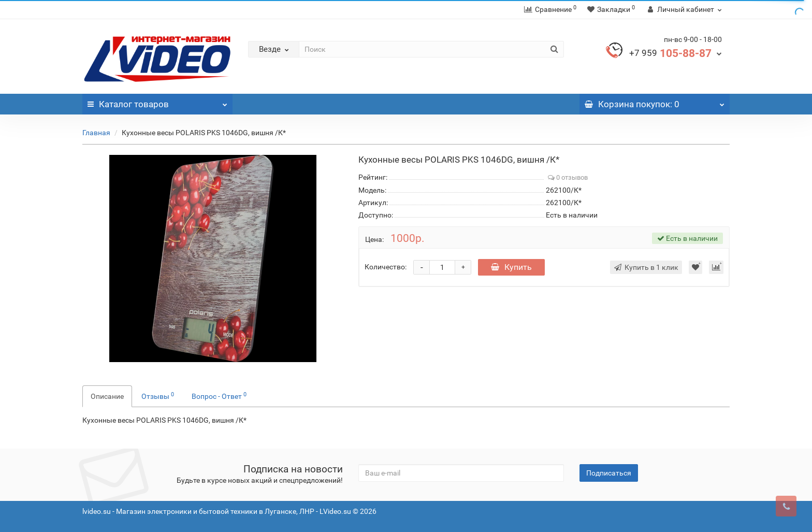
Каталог (157, 102)
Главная (96, 133)
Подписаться (609, 473)
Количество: (386, 267)
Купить (511, 267)
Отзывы (158, 396)
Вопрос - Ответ (219, 396)
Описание (107, 396)
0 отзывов (568, 177)
